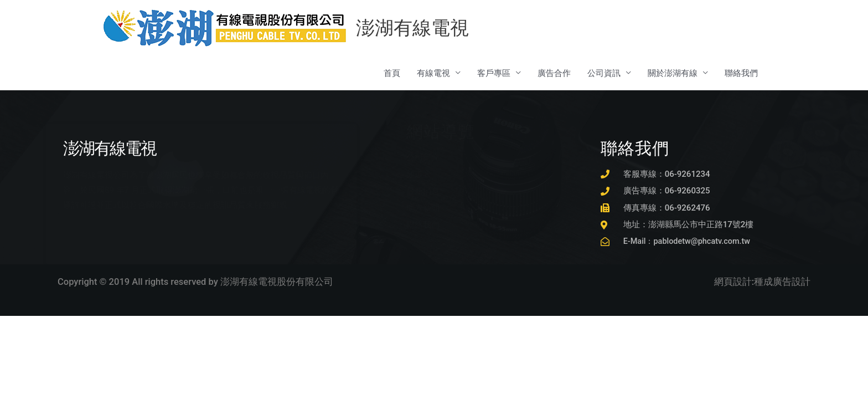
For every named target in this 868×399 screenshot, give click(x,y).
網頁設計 (733, 283)
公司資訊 (604, 74)
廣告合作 (554, 74)
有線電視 (433, 74)
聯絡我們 (741, 74)
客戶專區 (494, 74)
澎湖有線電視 (415, 29)
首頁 (392, 74)
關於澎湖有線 (673, 74)
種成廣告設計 (782, 283)
